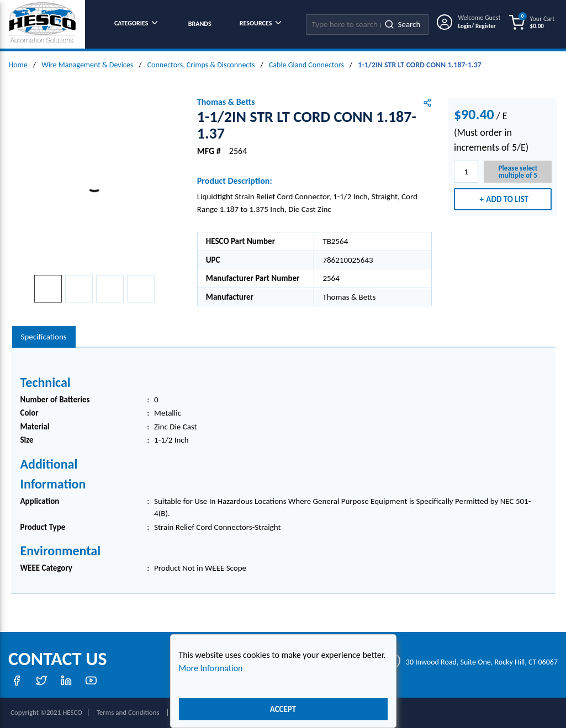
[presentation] (44, 337)
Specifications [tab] (44, 337)
